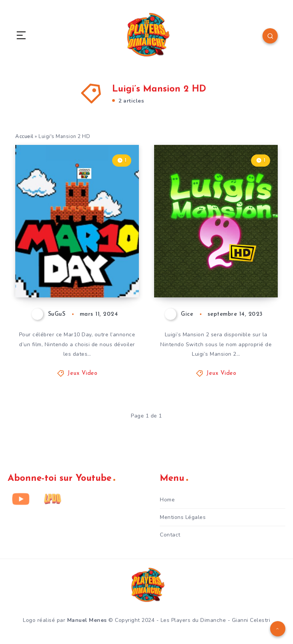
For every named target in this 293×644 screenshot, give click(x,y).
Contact (170, 535)
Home (167, 500)
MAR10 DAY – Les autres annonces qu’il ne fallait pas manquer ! (77, 257)
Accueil (24, 137)
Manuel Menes (87, 620)
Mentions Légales (183, 517)
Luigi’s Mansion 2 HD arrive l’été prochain (216, 271)
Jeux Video (82, 373)
